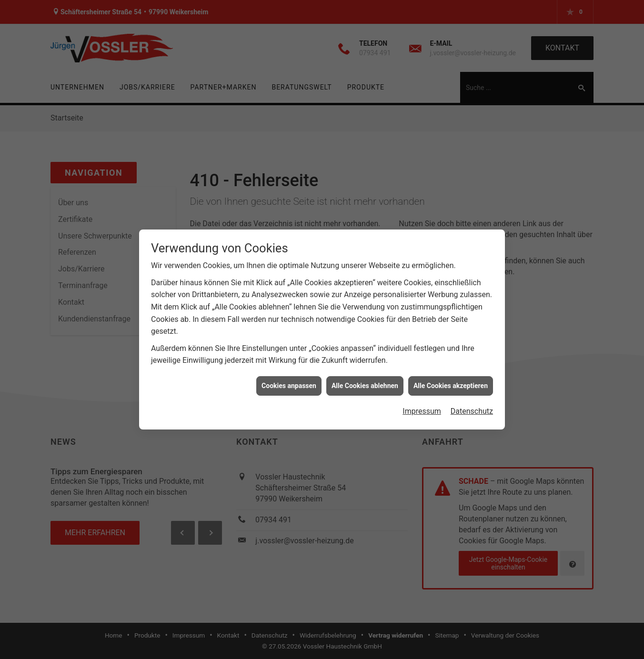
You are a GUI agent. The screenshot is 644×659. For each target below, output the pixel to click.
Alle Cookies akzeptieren (451, 381)
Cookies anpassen (289, 381)
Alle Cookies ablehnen (365, 381)
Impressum (422, 407)
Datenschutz (472, 407)
